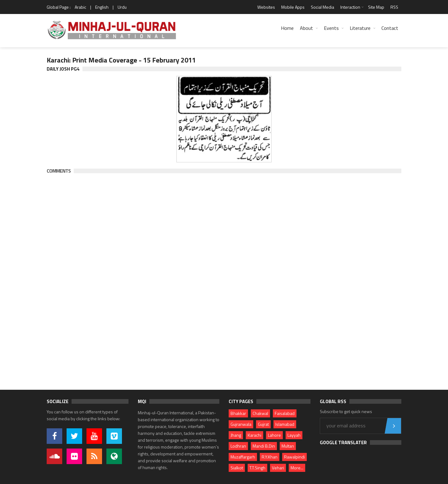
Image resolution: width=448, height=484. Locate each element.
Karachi (254, 435)
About (306, 28)
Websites (266, 7)
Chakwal (260, 413)
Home (287, 28)
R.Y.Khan (270, 457)
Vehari (278, 468)
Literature (360, 28)
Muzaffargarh (243, 457)
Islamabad (285, 424)
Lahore (274, 435)
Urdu (122, 7)
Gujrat (263, 424)
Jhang (236, 435)
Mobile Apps (293, 7)
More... (297, 468)
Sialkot (237, 468)
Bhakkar (238, 413)
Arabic (80, 7)
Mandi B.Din (264, 446)
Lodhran (238, 446)
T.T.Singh (257, 468)
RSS (394, 7)
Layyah (294, 435)
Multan (288, 446)
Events (331, 28)
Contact (390, 28)
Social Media (322, 7)
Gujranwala (241, 424)
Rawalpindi (294, 457)
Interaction (350, 7)
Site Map (376, 7)
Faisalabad (285, 413)
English (102, 7)
